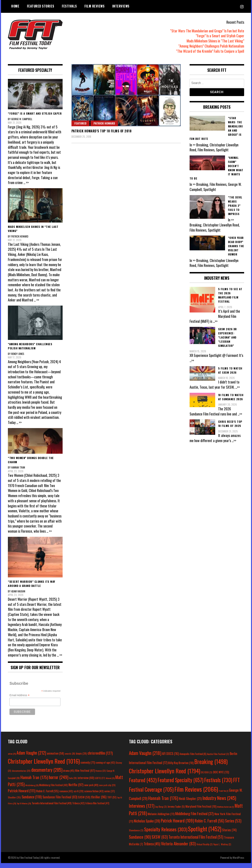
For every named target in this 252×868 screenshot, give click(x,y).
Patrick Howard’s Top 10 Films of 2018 (102, 131)
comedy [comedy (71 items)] (88, 767)
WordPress (238, 862)
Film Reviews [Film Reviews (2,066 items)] (196, 794)
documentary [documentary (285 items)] (47, 775)
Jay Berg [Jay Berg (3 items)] (161, 811)
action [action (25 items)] (12, 759)
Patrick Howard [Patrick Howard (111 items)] (22, 796)
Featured (80, 123)
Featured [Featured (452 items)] (143, 785)
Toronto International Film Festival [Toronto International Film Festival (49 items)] (52, 808)
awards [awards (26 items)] (70, 759)
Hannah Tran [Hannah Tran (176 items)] (163, 803)
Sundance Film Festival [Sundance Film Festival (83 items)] (60, 802)
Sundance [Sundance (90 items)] (140, 842)
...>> (216, 321)
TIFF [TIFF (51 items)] (112, 802)
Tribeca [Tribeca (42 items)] (78, 808)
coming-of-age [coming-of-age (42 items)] (105, 768)
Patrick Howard (104, 123)
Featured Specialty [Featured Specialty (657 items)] (180, 785)
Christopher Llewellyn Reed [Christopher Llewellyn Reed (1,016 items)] (44, 766)
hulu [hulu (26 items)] (73, 783)
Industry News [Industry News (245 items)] (219, 803)
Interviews (121, 6)
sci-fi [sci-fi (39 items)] (79, 796)
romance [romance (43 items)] (66, 796)
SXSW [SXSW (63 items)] (160, 842)
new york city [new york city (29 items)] (107, 790)
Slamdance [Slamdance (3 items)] (136, 835)
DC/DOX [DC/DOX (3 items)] (207, 777)
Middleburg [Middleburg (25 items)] (32, 790)
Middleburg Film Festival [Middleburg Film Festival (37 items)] (194, 819)
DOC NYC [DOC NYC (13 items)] (221, 777)
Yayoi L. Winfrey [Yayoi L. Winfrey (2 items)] (222, 849)
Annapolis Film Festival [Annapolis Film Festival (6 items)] (193, 759)
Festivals (69, 6)
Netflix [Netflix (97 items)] (76, 789)
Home (15, 6)
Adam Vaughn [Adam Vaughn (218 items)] (145, 758)
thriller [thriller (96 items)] (99, 802)
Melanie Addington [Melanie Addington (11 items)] (161, 819)
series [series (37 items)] (110, 796)
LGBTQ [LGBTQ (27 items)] (100, 783)
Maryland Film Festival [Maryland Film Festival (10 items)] (201, 811)
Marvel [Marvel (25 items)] (110, 783)
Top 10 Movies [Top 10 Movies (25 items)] (24, 808)
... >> (26, 182)
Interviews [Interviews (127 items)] (142, 811)
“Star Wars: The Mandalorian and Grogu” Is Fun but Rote (207, 31)
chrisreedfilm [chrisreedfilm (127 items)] (100, 758)
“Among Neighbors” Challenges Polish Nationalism (211, 46)
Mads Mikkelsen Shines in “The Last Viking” (215, 41)
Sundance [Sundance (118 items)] (32, 802)
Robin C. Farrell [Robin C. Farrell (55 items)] (47, 796)
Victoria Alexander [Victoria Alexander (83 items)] (178, 849)
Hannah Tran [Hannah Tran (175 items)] (34, 782)
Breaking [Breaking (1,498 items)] (211, 767)
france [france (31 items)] (101, 776)
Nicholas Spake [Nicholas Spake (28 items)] (147, 826)
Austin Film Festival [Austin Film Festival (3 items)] (218, 759)
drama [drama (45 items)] (69, 775)
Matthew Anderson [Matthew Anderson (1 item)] (225, 812)
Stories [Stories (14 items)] (229, 835)
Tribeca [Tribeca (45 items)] (152, 849)
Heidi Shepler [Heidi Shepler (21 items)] (190, 804)
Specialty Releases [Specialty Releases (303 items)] (166, 834)
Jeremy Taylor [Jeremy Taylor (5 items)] (176, 811)
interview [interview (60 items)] (86, 783)
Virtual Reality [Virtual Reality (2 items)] (205, 849)
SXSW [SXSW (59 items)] (84, 802)
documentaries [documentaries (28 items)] (21, 776)
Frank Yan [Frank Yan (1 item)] (223, 796)
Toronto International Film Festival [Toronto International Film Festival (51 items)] (196, 842)
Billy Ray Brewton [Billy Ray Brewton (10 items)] (181, 768)
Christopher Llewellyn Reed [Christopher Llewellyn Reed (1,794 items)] (165, 776)
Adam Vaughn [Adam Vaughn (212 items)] (31, 758)
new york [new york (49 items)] (91, 790)
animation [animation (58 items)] (55, 758)
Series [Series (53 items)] (233, 826)
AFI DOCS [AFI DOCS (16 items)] (170, 759)
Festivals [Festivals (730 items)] (218, 785)
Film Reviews (94, 6)
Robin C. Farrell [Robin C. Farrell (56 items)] (209, 826)
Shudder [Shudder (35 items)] (14, 802)
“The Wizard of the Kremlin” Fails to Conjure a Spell (210, 51)
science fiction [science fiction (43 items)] (94, 796)
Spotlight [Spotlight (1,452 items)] (205, 834)
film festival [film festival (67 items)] (85, 775)
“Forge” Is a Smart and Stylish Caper (220, 36)
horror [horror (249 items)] (59, 782)
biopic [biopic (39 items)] (81, 759)
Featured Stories (41, 6)
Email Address (19, 700)
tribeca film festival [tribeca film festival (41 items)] (97, 808)
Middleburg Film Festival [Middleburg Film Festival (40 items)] (53, 790)
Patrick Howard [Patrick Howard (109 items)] (177, 826)
